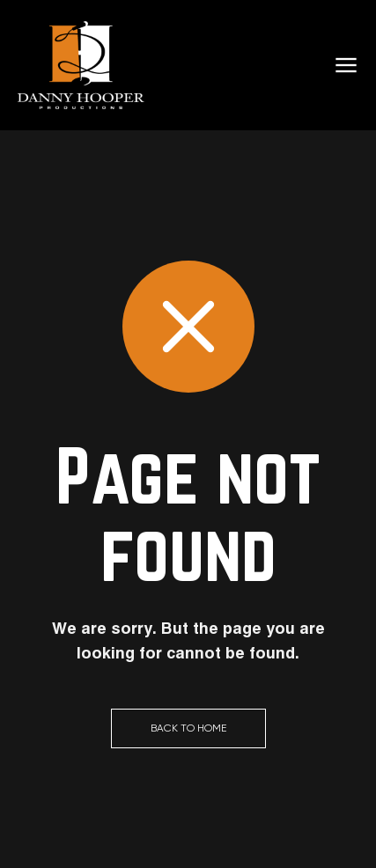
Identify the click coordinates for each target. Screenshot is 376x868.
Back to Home (188, 728)
